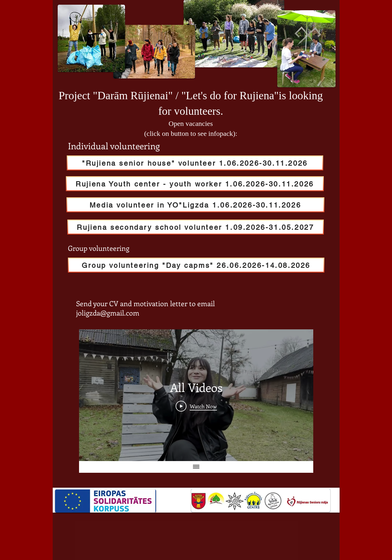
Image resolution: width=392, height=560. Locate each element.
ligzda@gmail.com (111, 313)
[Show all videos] (196, 467)
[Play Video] (196, 406)
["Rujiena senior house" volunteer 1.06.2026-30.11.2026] (195, 163)
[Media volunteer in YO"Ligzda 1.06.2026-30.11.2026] (195, 205)
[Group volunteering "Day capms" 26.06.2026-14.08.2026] (196, 265)
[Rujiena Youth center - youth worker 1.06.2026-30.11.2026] (195, 184)
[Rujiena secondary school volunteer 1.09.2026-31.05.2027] (196, 227)
